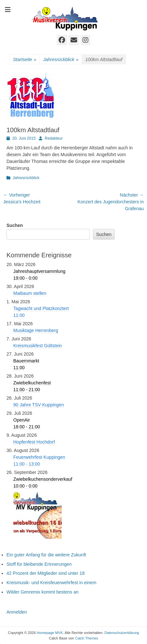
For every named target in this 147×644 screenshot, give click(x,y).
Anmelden (17, 612)
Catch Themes (87, 638)
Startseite (25, 60)
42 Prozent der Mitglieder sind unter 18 (45, 573)
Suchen (15, 225)
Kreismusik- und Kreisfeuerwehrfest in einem (51, 583)
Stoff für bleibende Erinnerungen (39, 564)
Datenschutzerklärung (122, 633)
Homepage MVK (50, 633)
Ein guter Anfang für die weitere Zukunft (46, 555)
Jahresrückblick (61, 60)
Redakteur (54, 138)
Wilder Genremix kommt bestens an (43, 592)
